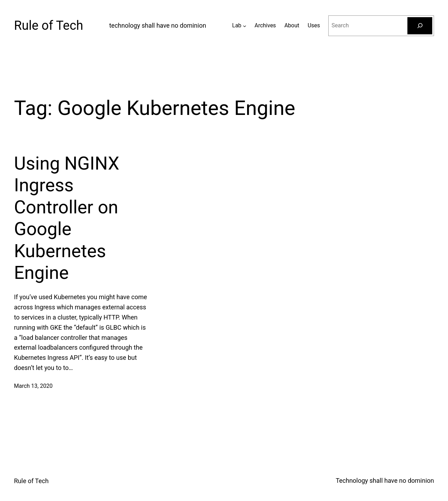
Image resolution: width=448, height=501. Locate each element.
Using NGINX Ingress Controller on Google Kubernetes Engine (67, 218)
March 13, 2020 (33, 386)
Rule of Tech (49, 26)
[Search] (420, 26)
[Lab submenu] (245, 26)
